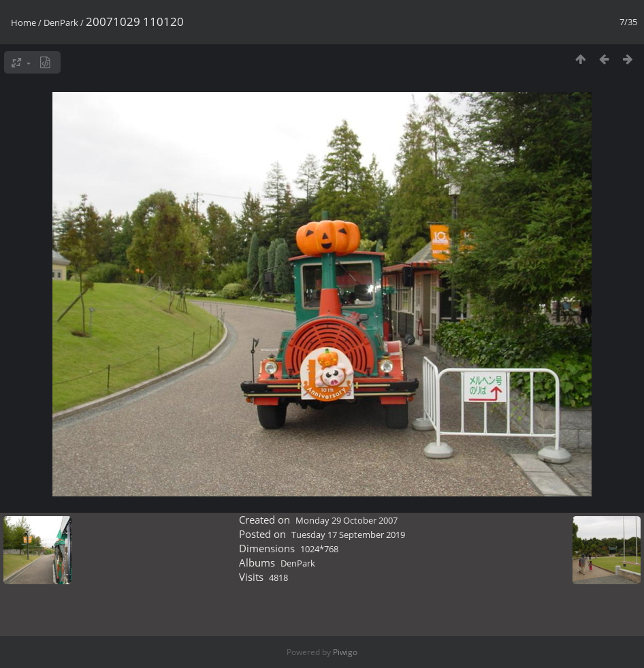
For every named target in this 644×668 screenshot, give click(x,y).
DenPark (61, 22)
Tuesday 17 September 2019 (348, 535)
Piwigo (345, 652)
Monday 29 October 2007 (347, 520)
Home (23, 22)
